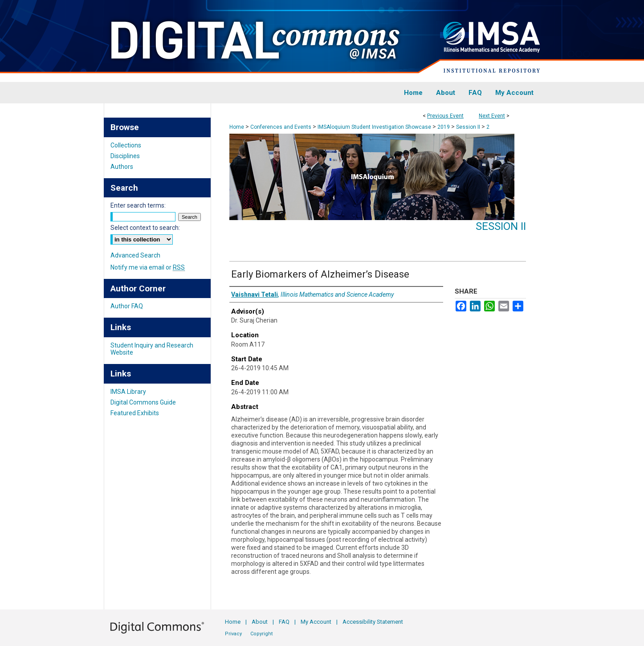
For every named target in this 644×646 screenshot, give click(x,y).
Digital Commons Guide (143, 402)
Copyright (261, 634)
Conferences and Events (281, 127)
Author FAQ (127, 306)
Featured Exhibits (135, 413)
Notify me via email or (148, 267)
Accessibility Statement (373, 622)
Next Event (492, 116)
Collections (126, 145)
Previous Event (445, 116)
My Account (316, 622)
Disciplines (125, 156)
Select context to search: (145, 228)
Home (237, 127)
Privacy (233, 634)
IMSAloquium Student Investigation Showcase (375, 127)
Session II (469, 127)
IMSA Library (128, 392)
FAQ (284, 622)
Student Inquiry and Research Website (152, 349)
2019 (444, 127)
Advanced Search (135, 255)
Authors (122, 167)
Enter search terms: (138, 205)
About (260, 622)
